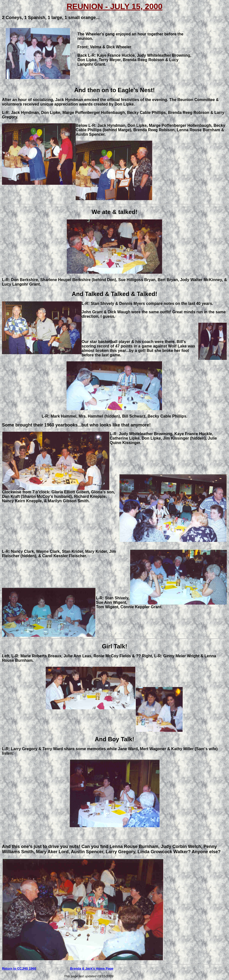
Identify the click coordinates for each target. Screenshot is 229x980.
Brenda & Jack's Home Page (92, 968)
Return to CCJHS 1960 (19, 968)
